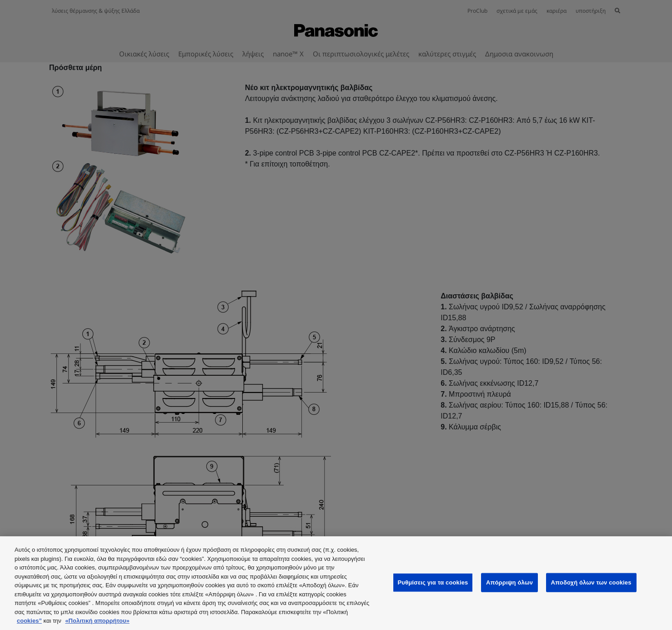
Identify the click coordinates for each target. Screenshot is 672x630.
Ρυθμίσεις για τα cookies (433, 582)
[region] (336, 583)
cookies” (29, 621)
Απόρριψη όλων (509, 582)
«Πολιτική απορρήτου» (97, 621)
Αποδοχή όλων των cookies (591, 582)
